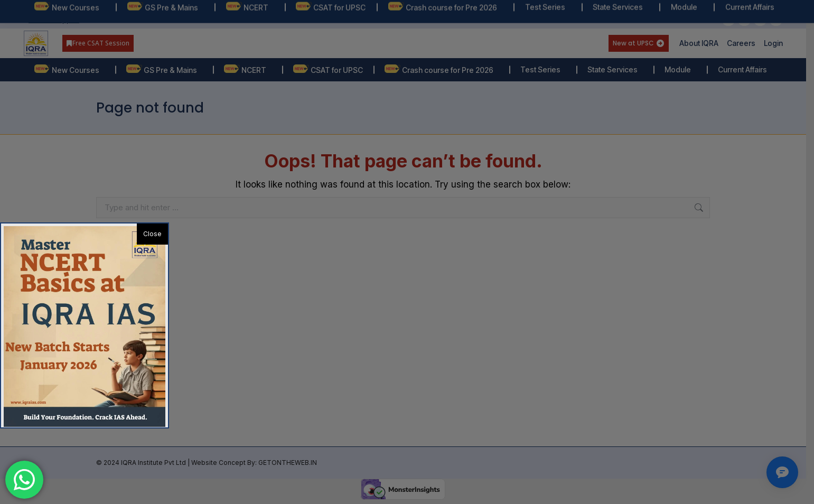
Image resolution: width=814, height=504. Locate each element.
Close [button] (152, 234)
